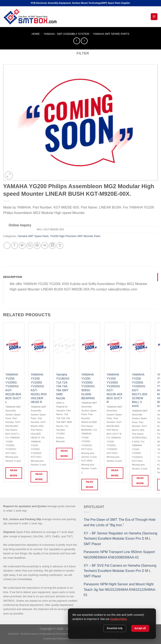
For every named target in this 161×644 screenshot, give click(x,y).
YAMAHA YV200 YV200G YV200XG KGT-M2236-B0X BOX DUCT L (13, 388)
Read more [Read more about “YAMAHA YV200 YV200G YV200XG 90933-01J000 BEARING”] (90, 484)
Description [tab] (13, 277)
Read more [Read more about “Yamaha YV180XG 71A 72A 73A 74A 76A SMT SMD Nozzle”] (64, 453)
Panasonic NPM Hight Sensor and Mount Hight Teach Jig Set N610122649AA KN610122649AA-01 (120, 590)
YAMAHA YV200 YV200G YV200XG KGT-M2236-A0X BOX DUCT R (114, 388)
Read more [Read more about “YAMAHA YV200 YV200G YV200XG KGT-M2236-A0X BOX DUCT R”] (115, 473)
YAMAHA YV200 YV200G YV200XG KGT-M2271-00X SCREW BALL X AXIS (140, 390)
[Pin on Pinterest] (37, 246)
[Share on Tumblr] (60, 246)
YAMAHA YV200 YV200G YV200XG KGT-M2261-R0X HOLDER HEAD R (39, 388)
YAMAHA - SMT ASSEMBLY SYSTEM (66, 34)
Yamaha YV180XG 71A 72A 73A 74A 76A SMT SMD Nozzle (63, 386)
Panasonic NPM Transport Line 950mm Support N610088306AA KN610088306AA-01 (119, 555)
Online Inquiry (20, 225)
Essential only (115, 628)
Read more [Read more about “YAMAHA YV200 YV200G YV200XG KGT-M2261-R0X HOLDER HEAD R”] (39, 477)
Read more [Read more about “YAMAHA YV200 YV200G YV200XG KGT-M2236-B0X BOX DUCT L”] (14, 473)
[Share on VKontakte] (45, 246)
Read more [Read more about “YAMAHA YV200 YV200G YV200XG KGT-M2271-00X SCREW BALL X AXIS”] (140, 481)
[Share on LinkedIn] (52, 246)
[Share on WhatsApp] (7, 246)
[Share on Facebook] (15, 246)
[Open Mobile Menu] (154, 17)
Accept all (140, 628)
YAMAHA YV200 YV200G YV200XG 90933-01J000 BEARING (88, 386)
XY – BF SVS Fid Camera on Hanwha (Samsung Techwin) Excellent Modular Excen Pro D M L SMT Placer (120, 571)
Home (36, 34)
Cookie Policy (118, 619)
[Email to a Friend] (30, 246)
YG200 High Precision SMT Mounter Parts (75, 236)
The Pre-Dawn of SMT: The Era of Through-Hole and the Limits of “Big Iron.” (120, 522)
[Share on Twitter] (22, 246)
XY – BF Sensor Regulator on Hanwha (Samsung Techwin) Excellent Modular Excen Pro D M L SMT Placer (120, 539)
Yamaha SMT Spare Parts (111, 34)
